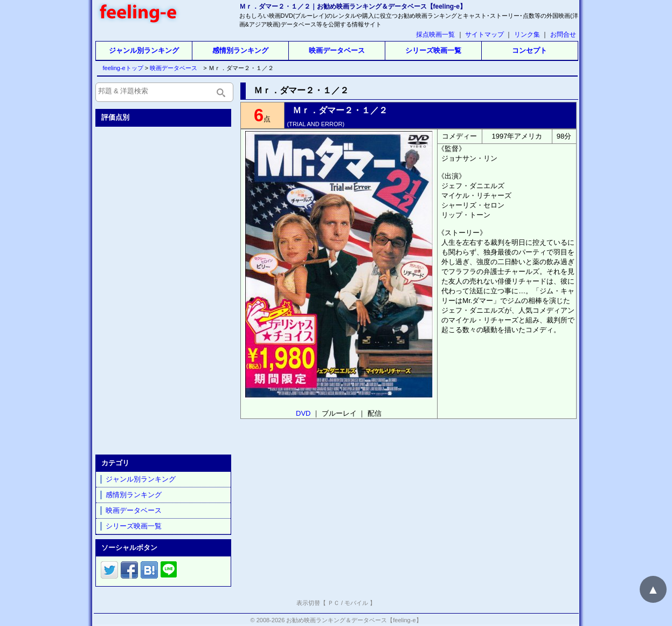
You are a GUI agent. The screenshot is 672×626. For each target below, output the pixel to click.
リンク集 (527, 35)
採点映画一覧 (435, 35)
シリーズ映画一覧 (433, 50)
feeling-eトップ (121, 68)
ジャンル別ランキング (144, 50)
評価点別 (115, 117)
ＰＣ (334, 603)
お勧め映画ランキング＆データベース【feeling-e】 (354, 620)
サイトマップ (484, 35)
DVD (303, 413)
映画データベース (337, 50)
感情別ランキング (240, 50)
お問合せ (563, 35)
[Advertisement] (164, 288)
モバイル (356, 603)
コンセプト (529, 50)
